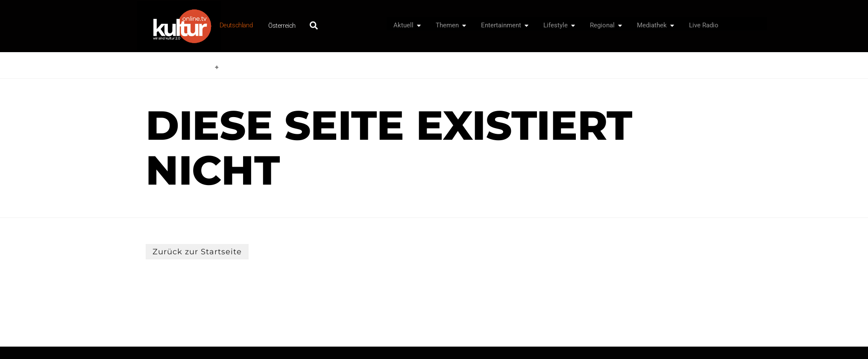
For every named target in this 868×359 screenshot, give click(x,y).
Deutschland (236, 25)
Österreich (282, 26)
